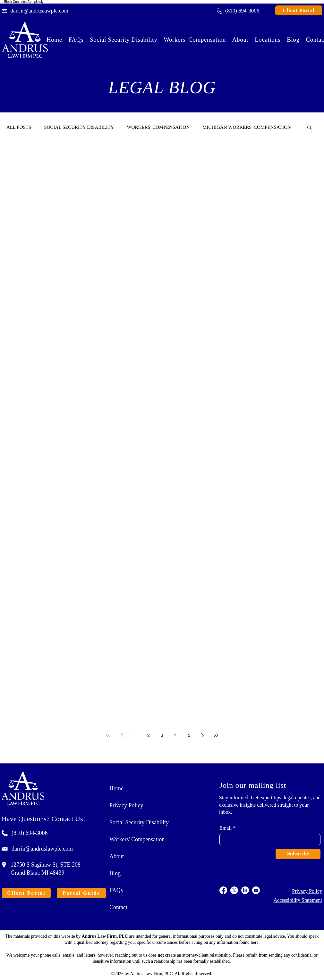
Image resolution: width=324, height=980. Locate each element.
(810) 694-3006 (30, 833)
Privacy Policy (126, 805)
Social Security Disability (139, 822)
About (117, 856)
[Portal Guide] (81, 893)
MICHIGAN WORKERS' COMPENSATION (247, 127)
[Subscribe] (298, 854)
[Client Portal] (299, 10)
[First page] (108, 735)
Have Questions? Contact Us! (43, 819)
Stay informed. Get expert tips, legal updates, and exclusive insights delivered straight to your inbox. (270, 805)
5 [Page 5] (189, 735)
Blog (115, 873)
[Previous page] (122, 735)
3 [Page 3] (162, 735)
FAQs (116, 890)
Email (226, 828)
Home (116, 788)
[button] (268, 40)
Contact (118, 907)
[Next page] (202, 735)
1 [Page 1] (135, 735)
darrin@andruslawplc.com (42, 849)
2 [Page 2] (149, 735)
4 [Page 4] (175, 735)
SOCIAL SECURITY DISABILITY (79, 127)
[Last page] (216, 735)
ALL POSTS (19, 127)
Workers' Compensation (137, 839)
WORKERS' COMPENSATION (158, 127)
